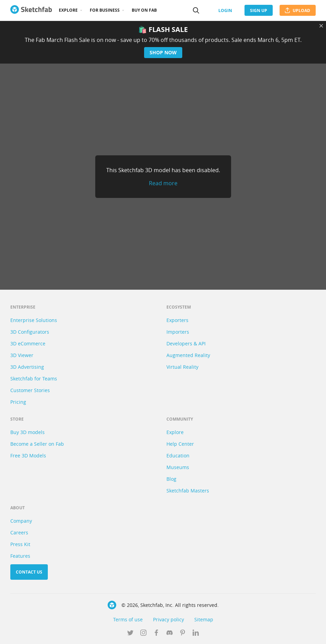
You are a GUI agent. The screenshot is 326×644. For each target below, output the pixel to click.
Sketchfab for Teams (34, 379)
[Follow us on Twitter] (130, 633)
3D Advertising (27, 367)
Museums (178, 467)
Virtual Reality (182, 367)
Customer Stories (30, 390)
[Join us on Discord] (170, 633)
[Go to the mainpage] (31, 10)
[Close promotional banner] (321, 26)
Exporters (177, 320)
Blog (171, 479)
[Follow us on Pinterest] (183, 633)
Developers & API (186, 343)
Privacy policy (169, 619)
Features (20, 556)
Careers (19, 532)
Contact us (29, 572)
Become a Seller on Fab (37, 444)
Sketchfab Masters (188, 491)
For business (105, 10)
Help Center (180, 444)
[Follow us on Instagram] (143, 633)
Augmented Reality (188, 355)
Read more (163, 183)
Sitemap (204, 619)
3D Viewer (22, 355)
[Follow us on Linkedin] (196, 633)
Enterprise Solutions (34, 320)
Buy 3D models (28, 432)
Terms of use (128, 619)
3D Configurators (30, 332)
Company (21, 521)
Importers (178, 332)
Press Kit (20, 544)
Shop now (163, 52)
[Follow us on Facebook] (156, 633)
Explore (68, 10)
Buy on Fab (144, 10)
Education (178, 456)
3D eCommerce (28, 343)
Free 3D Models (28, 456)
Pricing (18, 402)
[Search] (196, 10)
